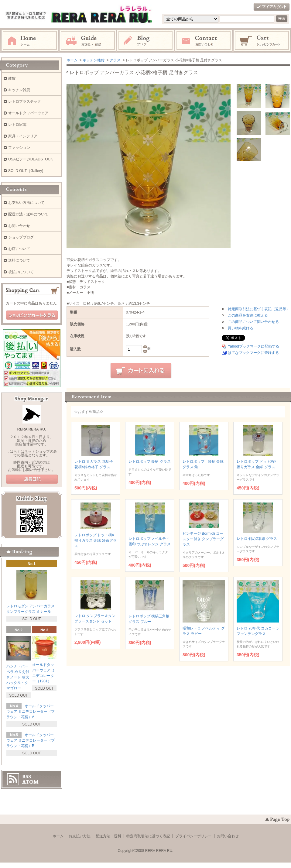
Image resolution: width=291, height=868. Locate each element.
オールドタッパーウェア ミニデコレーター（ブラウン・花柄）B (31, 740)
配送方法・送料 (108, 836)
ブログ (146, 41)
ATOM (30, 782)
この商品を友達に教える (248, 315)
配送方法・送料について (28, 214)
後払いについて (21, 272)
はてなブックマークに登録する (253, 353)
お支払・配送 (88, 41)
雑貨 (12, 78)
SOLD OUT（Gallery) (26, 171)
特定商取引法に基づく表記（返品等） (259, 309)
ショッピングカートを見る (32, 315)
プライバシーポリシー (193, 836)
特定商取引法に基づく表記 (148, 836)
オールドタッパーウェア (28, 113)
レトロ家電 (17, 125)
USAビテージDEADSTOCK (31, 159)
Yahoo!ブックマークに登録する (253, 346)
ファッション (19, 148)
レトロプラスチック (25, 101)
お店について (19, 249)
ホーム (30, 41)
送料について (19, 260)
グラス (115, 60)
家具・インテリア (23, 136)
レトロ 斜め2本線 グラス (257, 539)
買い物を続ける (241, 328)
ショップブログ (21, 237)
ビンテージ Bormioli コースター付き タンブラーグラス (203, 539)
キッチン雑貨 (94, 60)
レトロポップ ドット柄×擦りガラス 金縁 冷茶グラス (96, 540)
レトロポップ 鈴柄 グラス (150, 461)
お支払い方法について (26, 203)
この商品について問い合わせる (253, 322)
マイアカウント (272, 7)
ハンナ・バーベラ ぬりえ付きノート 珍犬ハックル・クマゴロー (18, 677)
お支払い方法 (80, 836)
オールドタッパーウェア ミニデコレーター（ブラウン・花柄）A (31, 712)
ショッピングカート (262, 41)
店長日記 (32, 479)
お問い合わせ (204, 41)
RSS (27, 777)
